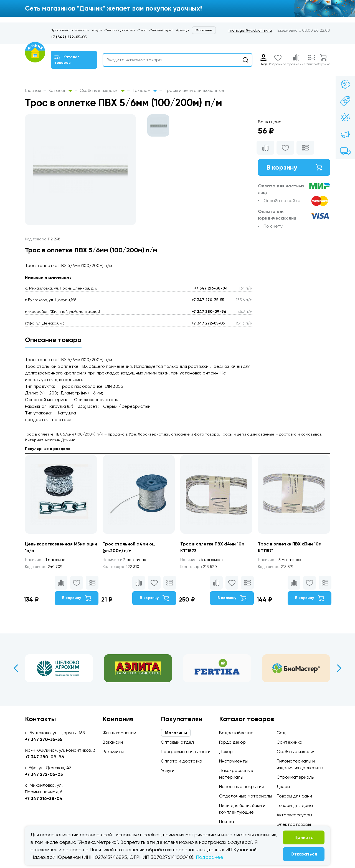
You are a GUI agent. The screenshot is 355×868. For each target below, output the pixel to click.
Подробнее (210, 857)
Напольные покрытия (241, 787)
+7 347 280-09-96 (209, 312)
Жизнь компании (119, 733)
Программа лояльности (70, 30)
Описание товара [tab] (53, 340)
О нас (142, 30)
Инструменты (233, 761)
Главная (33, 90)
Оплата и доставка (120, 30)
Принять (304, 837)
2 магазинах (124, 560)
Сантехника (289, 742)
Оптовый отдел (161, 30)
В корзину (294, 167)
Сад (281, 733)
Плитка (227, 822)
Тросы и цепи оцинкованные (194, 90)
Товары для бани (294, 796)
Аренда (182, 30)
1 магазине (45, 560)
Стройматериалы (296, 777)
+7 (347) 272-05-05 (69, 37)
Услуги (97, 30)
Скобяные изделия (102, 90)
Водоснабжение (236, 733)
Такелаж (145, 90)
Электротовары (294, 824)
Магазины (204, 30)
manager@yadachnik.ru (250, 30)
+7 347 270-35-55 (208, 300)
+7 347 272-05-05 (208, 323)
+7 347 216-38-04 (211, 288)
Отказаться (304, 854)
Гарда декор (232, 742)
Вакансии (113, 742)
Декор (226, 752)
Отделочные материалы (245, 796)
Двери (283, 787)
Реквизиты (113, 752)
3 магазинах (280, 560)
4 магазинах (202, 560)
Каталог (60, 90)
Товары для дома (295, 805)
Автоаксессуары (294, 815)
